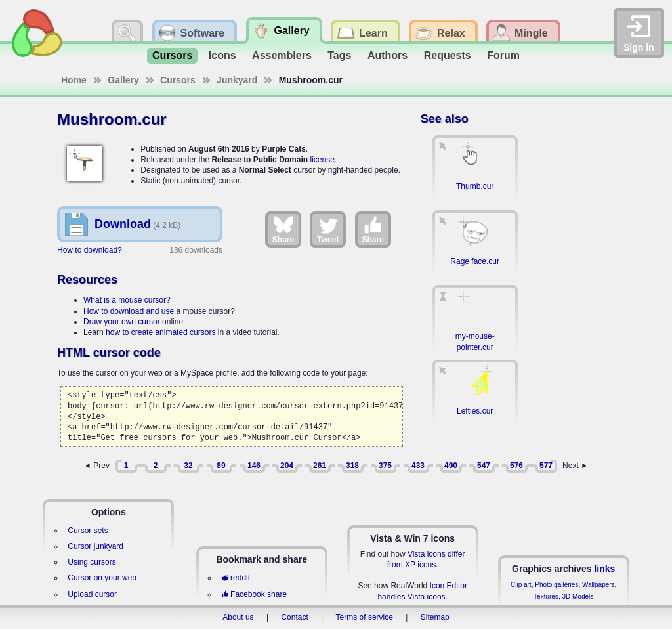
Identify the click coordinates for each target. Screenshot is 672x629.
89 (221, 466)
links (604, 569)
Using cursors (92, 562)
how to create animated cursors (160, 332)
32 (188, 466)
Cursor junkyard (95, 546)
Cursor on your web (102, 578)
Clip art (521, 585)
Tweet (328, 229)
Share (283, 229)
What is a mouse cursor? (127, 300)
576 (516, 466)
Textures (546, 596)
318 (352, 466)
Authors (388, 55)
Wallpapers (598, 585)
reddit (236, 578)
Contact (294, 617)
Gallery (123, 80)
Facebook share (254, 594)
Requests (448, 55)
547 (484, 466)
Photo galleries (556, 585)
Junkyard (237, 80)
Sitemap (435, 617)
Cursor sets (88, 531)
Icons (222, 55)
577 (546, 466)
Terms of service (365, 617)
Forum (503, 55)
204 (287, 466)
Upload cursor (92, 594)
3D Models (577, 596)
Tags (339, 55)
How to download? (90, 250)
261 (320, 466)
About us (238, 617)
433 (418, 466)
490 (451, 466)
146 (254, 466)
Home (74, 80)
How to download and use (129, 311)
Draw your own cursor (122, 322)
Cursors (172, 55)
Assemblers (282, 55)
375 (385, 466)
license (322, 160)
